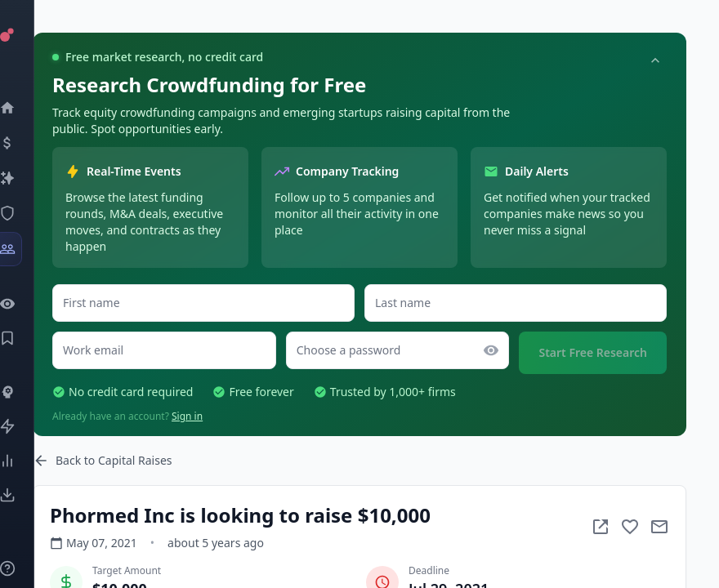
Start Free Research (593, 352)
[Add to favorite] (630, 527)
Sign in (187, 416)
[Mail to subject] (659, 527)
